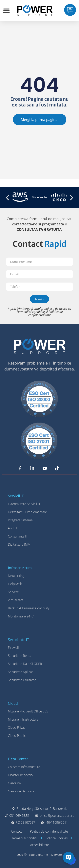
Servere (13, 592)
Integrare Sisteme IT (22, 520)
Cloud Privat (16, 727)
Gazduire (14, 783)
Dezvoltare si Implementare (27, 512)
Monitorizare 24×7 (21, 616)
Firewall (13, 648)
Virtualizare (16, 600)
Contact (16, 831)
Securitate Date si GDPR (25, 664)
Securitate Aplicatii (21, 672)
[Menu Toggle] (6, 11)
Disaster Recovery (20, 775)
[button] (7, 198)
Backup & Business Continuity (29, 608)
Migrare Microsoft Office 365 (28, 711)
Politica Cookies (57, 838)
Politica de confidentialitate (46, 313)
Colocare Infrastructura (24, 767)
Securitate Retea (20, 656)
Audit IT (13, 528)
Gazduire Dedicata (21, 791)
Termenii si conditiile (31, 312)
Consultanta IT (18, 536)
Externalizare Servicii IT (24, 504)
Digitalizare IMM (19, 544)
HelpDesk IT (16, 584)
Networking (16, 576)
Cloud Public (17, 736)
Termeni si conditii (24, 838)
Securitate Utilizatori (22, 680)
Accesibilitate (39, 845)
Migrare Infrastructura (23, 719)
